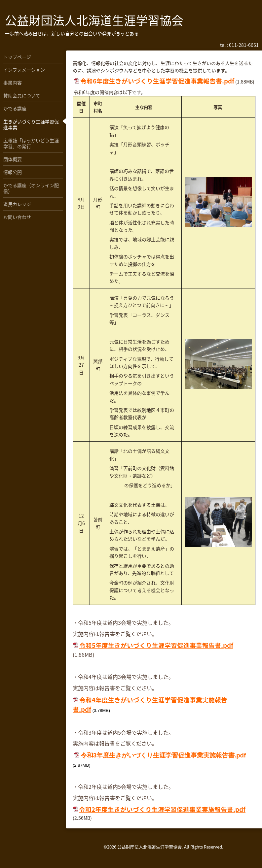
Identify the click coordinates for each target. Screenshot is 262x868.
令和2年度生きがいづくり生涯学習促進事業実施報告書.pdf (162, 809)
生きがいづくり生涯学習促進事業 (31, 124)
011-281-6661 (244, 45)
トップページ (17, 57)
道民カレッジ (17, 204)
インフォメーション (24, 70)
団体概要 (13, 159)
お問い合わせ (17, 217)
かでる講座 (15, 108)
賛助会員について (22, 95)
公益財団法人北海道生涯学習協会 (94, 20)
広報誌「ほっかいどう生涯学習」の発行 (31, 143)
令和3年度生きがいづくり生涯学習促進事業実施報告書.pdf (163, 755)
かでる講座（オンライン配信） (31, 188)
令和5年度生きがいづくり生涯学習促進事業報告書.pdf (156, 645)
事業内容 (13, 83)
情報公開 (13, 172)
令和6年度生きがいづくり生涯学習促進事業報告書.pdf (157, 81)
